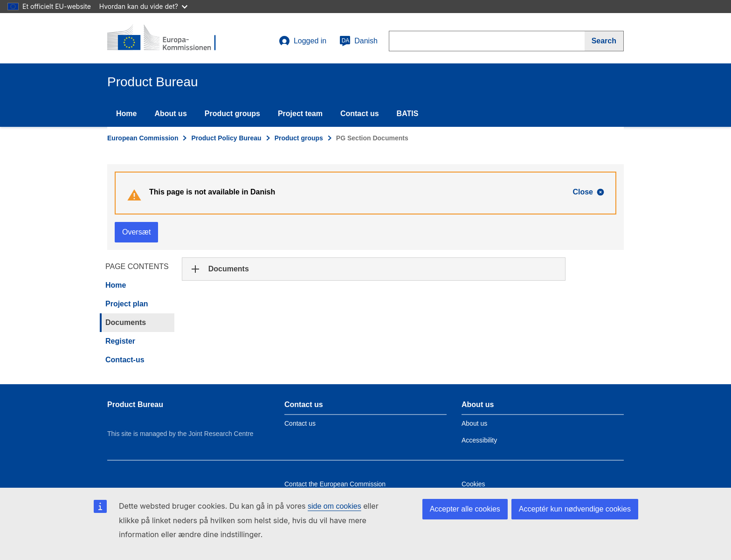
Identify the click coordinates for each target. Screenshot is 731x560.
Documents (126, 322)
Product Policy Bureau (226, 138)
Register (120, 341)
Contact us (360, 114)
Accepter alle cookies (465, 509)
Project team (300, 114)
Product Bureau (135, 404)
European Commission (143, 138)
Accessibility (479, 440)
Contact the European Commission (335, 484)
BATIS (408, 114)
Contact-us (125, 360)
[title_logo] (164, 38)
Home (126, 114)
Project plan (127, 304)
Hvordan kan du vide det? (143, 6)
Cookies (473, 484)
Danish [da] (359, 41)
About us (170, 114)
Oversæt (136, 232)
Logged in (303, 41)
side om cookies (334, 506)
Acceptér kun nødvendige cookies (575, 509)
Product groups (232, 114)
